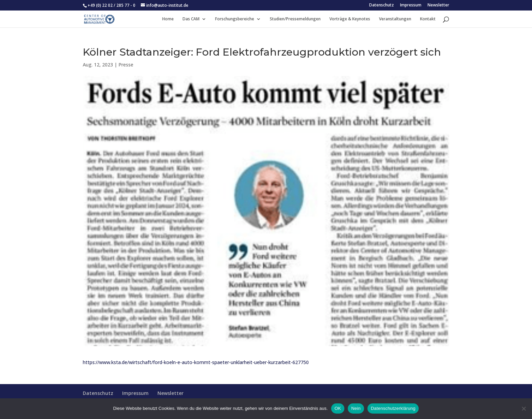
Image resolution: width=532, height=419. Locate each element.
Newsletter (438, 5)
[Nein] (524, 408)
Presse (126, 65)
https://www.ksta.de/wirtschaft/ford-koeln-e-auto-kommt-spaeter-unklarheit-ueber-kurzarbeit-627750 (196, 362)
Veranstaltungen (395, 19)
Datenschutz (382, 5)
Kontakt (428, 19)
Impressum (411, 5)
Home (168, 19)
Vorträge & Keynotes (350, 19)
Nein (356, 408)
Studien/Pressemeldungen (295, 19)
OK (338, 408)
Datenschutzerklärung (393, 408)
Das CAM (191, 19)
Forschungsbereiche (235, 19)
